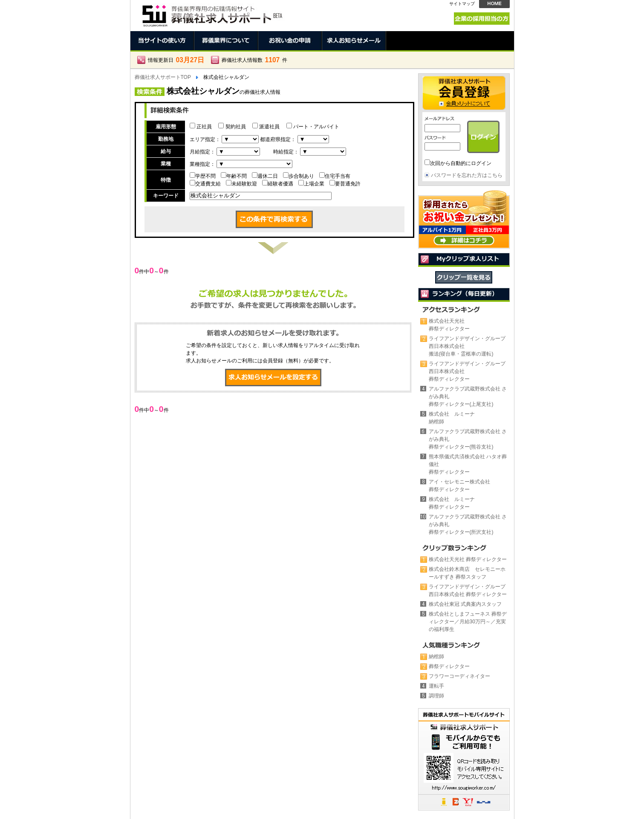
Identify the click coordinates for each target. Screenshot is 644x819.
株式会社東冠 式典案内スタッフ (465, 604)
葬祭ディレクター (449, 666)
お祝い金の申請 (290, 41)
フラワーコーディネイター (459, 676)
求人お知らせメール (354, 41)
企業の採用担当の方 (482, 19)
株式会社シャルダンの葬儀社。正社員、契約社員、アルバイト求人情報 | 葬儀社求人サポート (211, 13)
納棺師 (436, 657)
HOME (494, 4)
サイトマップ (462, 4)
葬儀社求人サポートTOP (163, 77)
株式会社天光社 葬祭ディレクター (468, 559)
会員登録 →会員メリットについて (464, 93)
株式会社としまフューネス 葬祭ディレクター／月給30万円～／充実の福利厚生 (468, 622)
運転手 (436, 686)
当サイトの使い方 (162, 41)
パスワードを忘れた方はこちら (467, 175)
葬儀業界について (226, 41)
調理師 (436, 696)
